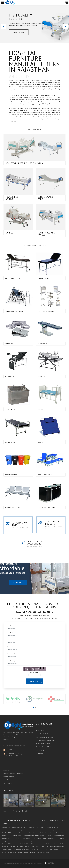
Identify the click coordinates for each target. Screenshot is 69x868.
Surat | (10, 849)
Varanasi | (26, 852)
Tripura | (37, 849)
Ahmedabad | (15, 827)
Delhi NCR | (32, 833)
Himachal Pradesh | (40, 835)
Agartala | (5, 827)
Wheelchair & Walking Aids (11, 311)
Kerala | (62, 838)
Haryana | (32, 835)
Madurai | (41, 841)
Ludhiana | (25, 841)
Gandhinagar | (46, 833)
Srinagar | (5, 849)
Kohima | (9, 841)
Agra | (10, 827)
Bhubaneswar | (41, 830)
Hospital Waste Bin (9, 475)
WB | (41, 852)
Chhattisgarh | (6, 833)
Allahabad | (32, 827)
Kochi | (4, 841)
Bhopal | (35, 830)
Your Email (10, 640)
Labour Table (39, 377)
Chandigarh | (53, 830)
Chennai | (60, 830)
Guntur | (10, 835)
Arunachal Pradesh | (8, 830)
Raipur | (27, 847)
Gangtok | (53, 833)
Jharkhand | (34, 838)
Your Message (11, 661)
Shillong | (52, 847)
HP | (47, 835)
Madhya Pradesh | (33, 841)
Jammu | (21, 838)
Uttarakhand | (6, 852)
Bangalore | (29, 830)
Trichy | (32, 849)
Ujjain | (46, 849)
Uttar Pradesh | (55, 849)
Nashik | (46, 844)
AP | (58, 827)
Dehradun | (26, 833)
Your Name (10, 626)
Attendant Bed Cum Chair (43, 475)
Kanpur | (45, 838)
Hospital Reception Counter (44, 508)
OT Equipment (39, 344)
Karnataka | (51, 838)
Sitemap (33, 863)
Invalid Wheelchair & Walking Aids (46, 737)
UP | (50, 849)
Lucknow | (19, 841)
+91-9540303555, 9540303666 (19, 746)
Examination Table (41, 278)
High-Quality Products (55, 523)
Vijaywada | (33, 852)
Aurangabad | (22, 830)
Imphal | (58, 835)
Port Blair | (13, 847)
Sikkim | (62, 847)
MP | (20, 844)
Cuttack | (20, 833)
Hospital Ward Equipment (43, 311)
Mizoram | (12, 844)
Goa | (64, 833)
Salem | (47, 847)
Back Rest (38, 442)
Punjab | (22, 847)
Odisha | (55, 844)
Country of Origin (12, 654)
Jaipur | (10, 838)
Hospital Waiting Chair (10, 508)
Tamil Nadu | (15, 849)
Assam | (16, 830)
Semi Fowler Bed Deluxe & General (25, 160)
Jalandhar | (15, 838)
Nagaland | (35, 844)
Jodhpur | (40, 838)
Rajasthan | (32, 847)
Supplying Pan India (22, 524)
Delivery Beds (7, 377)
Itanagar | (5, 838)
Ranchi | (42, 847)
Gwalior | (27, 835)
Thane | (27, 849)
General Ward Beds (42, 198)
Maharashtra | (48, 841)
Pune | (18, 847)
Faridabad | (39, 833)
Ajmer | (21, 827)
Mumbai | (24, 844)
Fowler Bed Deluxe (18, 198)
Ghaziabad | (59, 833)
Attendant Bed (7, 442)
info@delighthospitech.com (17, 750)
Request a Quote (34, 681)
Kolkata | (14, 841)
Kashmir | (57, 838)
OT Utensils (6, 344)
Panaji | (60, 844)
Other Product (8, 781)
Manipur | (54, 841)
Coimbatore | (14, 833)
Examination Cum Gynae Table (44, 734)
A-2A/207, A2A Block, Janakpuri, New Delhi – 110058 (18, 755)
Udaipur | (42, 849)
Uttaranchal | (14, 852)
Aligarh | (26, 827)
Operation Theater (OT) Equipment (13, 771)
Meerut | (59, 841)
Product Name (11, 647)
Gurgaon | (15, 835)
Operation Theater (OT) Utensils (45, 743)
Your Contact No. (12, 633)
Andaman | (44, 827)
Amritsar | (38, 827)
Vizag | (38, 852)
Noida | (50, 844)
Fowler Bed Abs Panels (53, 234)
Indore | (62, 835)
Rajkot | (38, 847)
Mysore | (30, 844)
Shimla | (58, 847)
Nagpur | (41, 844)
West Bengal (46, 852)
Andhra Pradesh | (52, 827)
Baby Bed (38, 409)
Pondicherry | (6, 847)
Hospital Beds (40, 727)
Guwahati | (21, 835)
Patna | (64, 844)
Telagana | (22, 849)
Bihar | (48, 830)
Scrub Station (7, 409)
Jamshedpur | (27, 838)
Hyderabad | (52, 835)
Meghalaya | (6, 844)
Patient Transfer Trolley (11, 278)
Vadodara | (20, 852)
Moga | (17, 844)
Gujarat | (5, 835)
